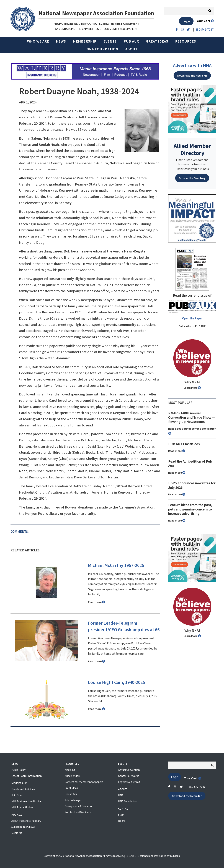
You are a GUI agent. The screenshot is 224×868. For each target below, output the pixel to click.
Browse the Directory (192, 178)
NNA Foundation (102, 49)
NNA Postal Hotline (22, 807)
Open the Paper (192, 318)
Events (110, 41)
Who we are (38, 41)
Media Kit (17, 833)
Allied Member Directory (192, 149)
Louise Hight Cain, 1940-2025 (117, 682)
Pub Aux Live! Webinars (78, 812)
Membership (85, 41)
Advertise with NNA (192, 65)
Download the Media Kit (192, 75)
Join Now (17, 795)
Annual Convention (129, 770)
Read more (96, 602)
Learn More (192, 388)
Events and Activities (23, 789)
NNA (121, 795)
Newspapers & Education (79, 806)
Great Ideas (157, 41)
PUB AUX (131, 41)
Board (122, 821)
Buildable (175, 856)
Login (186, 21)
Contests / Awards (129, 776)
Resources (186, 41)
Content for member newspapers (84, 782)
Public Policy (18, 770)
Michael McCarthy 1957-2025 (116, 565)
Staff (121, 815)
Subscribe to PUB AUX (192, 326)
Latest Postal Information (27, 776)
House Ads (71, 794)
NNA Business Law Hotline (26, 801)
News (61, 41)
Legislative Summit (129, 782)
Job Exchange (73, 800)
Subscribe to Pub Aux (23, 827)
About (131, 49)
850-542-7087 (197, 787)
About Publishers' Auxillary (26, 821)
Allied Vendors (73, 776)
